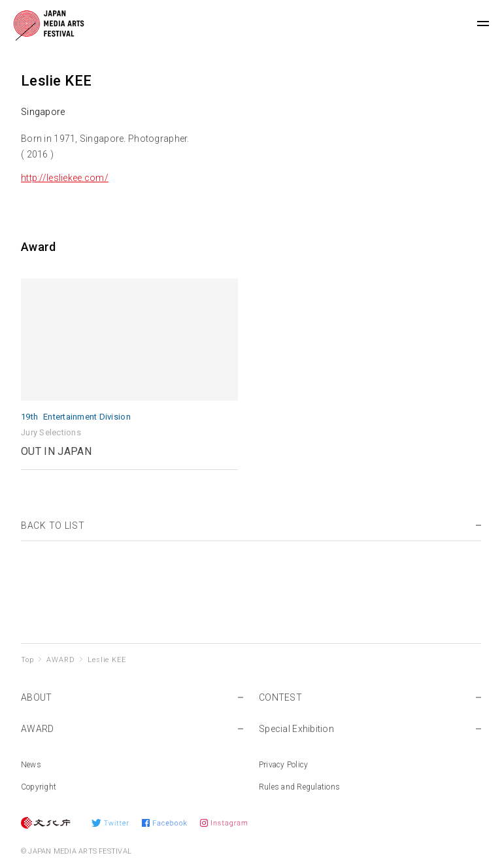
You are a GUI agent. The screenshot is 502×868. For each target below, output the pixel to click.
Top (27, 660)
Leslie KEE (107, 660)
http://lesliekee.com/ (65, 178)
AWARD (60, 660)
